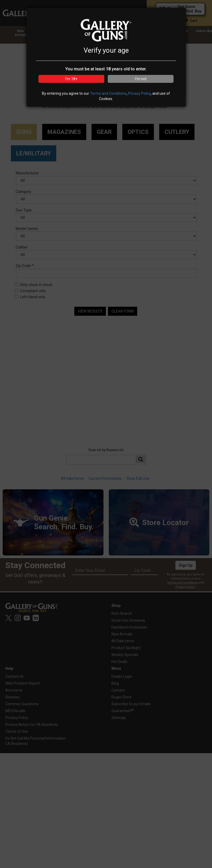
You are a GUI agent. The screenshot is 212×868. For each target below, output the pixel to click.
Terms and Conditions (108, 93)
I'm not (141, 79)
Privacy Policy (139, 93)
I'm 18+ (71, 79)
